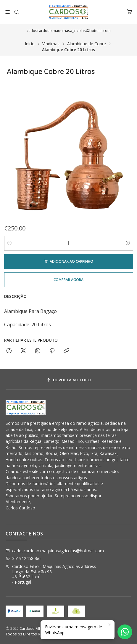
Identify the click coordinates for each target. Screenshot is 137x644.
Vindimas (51, 44)
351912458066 (23, 558)
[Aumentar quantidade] (128, 243)
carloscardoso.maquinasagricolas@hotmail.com (55, 551)
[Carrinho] (129, 12)
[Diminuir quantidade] (9, 243)
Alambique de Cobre (87, 44)
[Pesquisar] (16, 12)
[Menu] (8, 12)
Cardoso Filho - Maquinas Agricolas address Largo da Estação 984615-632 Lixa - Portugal (51, 574)
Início (30, 44)
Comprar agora (68, 280)
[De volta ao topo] (69, 380)
